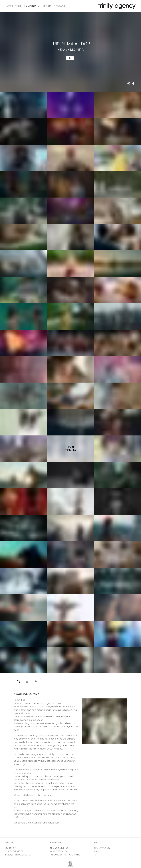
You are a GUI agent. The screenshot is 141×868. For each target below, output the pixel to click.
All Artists (45, 6)
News (10, 6)
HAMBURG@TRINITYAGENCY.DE (65, 855)
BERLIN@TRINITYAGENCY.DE (18, 855)
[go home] (116, 6)
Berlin (19, 6)
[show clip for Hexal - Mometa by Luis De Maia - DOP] (70, 52)
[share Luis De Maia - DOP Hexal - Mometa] (129, 83)
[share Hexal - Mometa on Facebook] (133, 85)
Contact (59, 6)
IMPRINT (98, 851)
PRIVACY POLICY (102, 848)
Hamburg (30, 6)
